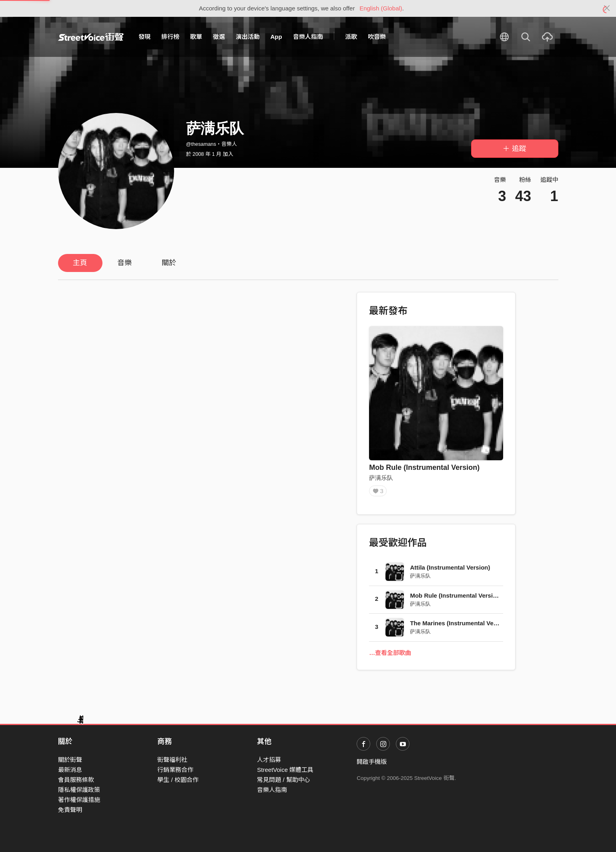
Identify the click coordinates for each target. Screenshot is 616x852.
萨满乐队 (381, 478)
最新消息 (70, 770)
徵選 (219, 37)
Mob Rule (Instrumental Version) (424, 467)
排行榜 (170, 37)
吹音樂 (377, 37)
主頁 (80, 263)
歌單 (196, 37)
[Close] (607, 8)
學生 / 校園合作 (178, 780)
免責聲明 (70, 810)
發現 (144, 37)
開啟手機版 (372, 762)
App (276, 37)
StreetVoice (91, 37)
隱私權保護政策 (79, 790)
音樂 (124, 263)
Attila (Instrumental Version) (450, 570)
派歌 (351, 37)
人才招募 (269, 760)
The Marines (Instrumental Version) (460, 626)
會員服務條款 (76, 780)
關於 (169, 263)
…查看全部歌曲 (390, 656)
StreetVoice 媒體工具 (285, 770)
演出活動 (248, 37)
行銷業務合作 (175, 770)
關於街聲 (70, 760)
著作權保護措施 (79, 800)
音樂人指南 (308, 37)
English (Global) (381, 8)
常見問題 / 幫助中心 (284, 780)
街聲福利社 (172, 760)
